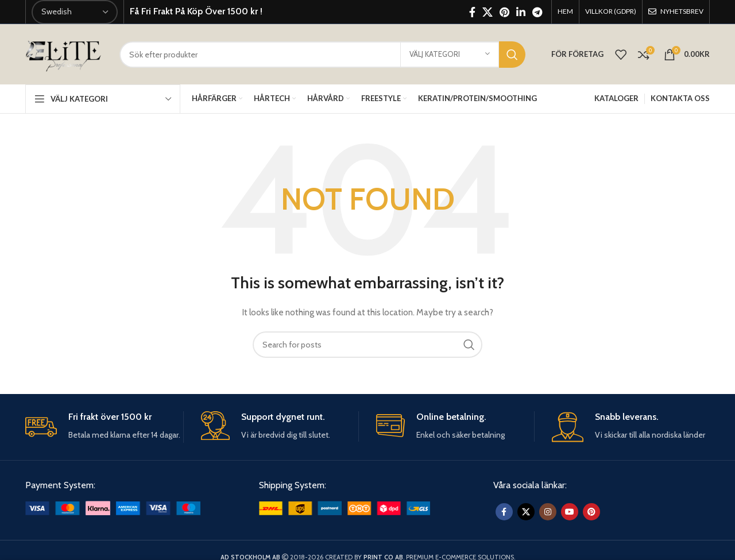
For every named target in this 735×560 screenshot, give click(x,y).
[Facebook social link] (472, 12)
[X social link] (488, 12)
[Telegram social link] (537, 12)
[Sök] (322, 55)
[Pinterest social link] (504, 12)
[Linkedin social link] (521, 12)
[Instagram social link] (548, 512)
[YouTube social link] (570, 512)
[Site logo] (64, 53)
